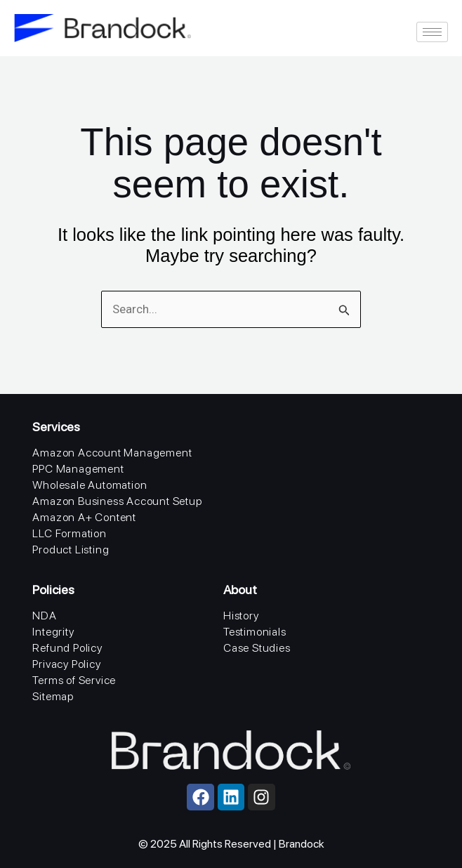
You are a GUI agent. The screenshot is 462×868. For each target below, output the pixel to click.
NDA (44, 616)
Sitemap (53, 696)
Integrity (53, 632)
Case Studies (257, 648)
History (241, 616)
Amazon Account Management (112, 453)
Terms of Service (74, 680)
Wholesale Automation (90, 485)
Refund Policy (67, 648)
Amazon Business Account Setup (117, 501)
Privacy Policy (66, 664)
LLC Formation (69, 533)
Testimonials (255, 632)
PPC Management (78, 469)
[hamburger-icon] (432, 32)
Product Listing (71, 550)
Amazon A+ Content (84, 517)
